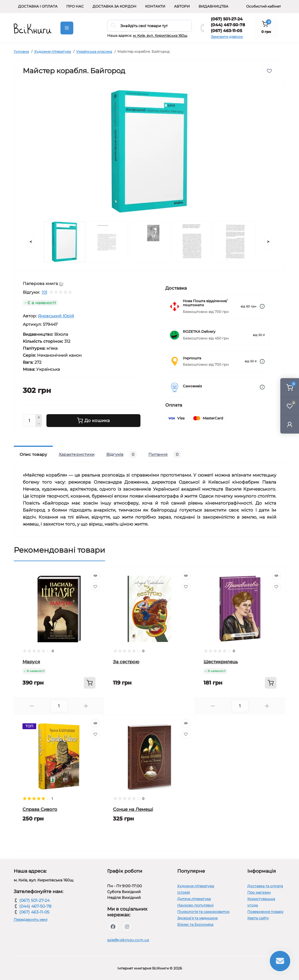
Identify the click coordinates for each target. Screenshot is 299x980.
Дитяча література (194, 899)
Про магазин (259, 892)
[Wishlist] (95, 587)
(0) (45, 292)
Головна (21, 51)
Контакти (155, 6)
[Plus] (39, 417)
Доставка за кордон (114, 6)
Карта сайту (258, 918)
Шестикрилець (221, 662)
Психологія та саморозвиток (203, 912)
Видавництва (213, 6)
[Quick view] (95, 576)
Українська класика (94, 51)
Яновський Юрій (56, 316)
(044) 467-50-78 (228, 25)
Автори (182, 6)
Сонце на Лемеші (133, 809)
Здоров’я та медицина (197, 918)
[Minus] (39, 424)
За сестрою (126, 662)
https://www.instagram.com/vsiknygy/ (127, 927)
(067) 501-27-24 (227, 19)
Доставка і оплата (38, 6)
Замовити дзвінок (227, 37)
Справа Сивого (40, 809)
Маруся (31, 662)
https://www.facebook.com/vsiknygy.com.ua (113, 927)
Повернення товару (265, 912)
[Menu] (67, 28)
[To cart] (90, 683)
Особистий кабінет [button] (264, 6)
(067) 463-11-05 (226, 31)
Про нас (75, 6)
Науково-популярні (195, 905)
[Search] (114, 26)
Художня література (53, 51)
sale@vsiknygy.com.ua (128, 940)
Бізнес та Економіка (195, 924)
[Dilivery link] (262, 306)
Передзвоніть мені (31, 919)
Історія (184, 892)
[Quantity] (29, 421)
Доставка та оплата (265, 886)
